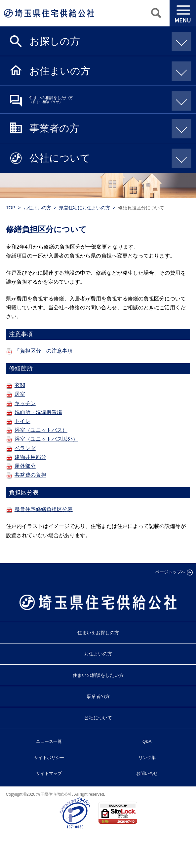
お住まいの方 (108, 70)
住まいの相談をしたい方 (108, 100)
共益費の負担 (30, 475)
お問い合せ (147, 773)
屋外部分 (25, 466)
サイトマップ (49, 773)
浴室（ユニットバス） (41, 430)
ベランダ (25, 448)
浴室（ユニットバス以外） (46, 439)
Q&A (147, 741)
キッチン (25, 403)
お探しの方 (108, 41)
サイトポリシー (49, 758)
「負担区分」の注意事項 (44, 351)
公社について (108, 157)
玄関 (20, 385)
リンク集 (147, 758)
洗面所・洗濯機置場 (38, 412)
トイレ (22, 421)
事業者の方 (108, 128)
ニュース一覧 (49, 741)
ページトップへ (170, 572)
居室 (20, 394)
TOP (11, 208)
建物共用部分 (30, 457)
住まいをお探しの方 (98, 633)
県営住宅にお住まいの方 (85, 208)
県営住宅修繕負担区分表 (44, 509)
